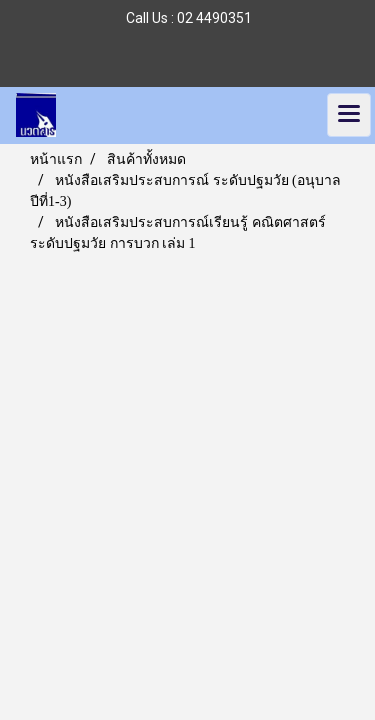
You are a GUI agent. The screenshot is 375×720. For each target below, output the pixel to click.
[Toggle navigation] (349, 115)
